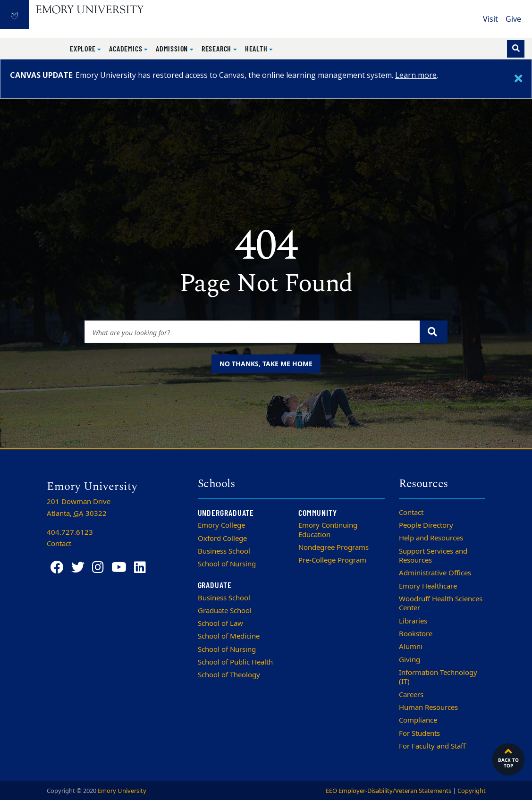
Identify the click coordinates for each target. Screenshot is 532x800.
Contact (411, 513)
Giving (410, 660)
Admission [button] (173, 48)
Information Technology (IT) (438, 677)
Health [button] (257, 48)
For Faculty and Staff (432, 746)
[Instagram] (98, 568)
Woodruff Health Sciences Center (441, 603)
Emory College (221, 525)
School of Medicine (229, 636)
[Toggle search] (516, 49)
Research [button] (217, 48)
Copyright (472, 791)
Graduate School (225, 611)
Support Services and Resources (433, 556)
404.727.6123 (70, 532)
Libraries (413, 621)
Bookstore (416, 634)
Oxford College (222, 539)
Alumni (411, 647)
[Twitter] (78, 568)
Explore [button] (84, 48)
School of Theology (229, 675)
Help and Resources (431, 538)
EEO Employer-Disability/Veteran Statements (388, 791)
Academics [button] (127, 48)
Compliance (418, 720)
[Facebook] (57, 568)
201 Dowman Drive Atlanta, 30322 (79, 507)
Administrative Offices (435, 573)
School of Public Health (235, 662)
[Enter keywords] (253, 332)
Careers (411, 695)
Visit (490, 19)
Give (513, 19)
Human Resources (428, 707)
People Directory (426, 525)
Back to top (508, 757)
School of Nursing (227, 564)
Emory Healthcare (428, 586)
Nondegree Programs (334, 547)
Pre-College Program (332, 560)
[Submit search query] (434, 332)
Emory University (122, 791)
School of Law (220, 623)
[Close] (518, 79)
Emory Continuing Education (328, 530)
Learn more (416, 75)
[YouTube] (119, 568)
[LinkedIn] (140, 568)
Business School (224, 551)
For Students (419, 733)
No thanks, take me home (266, 364)
